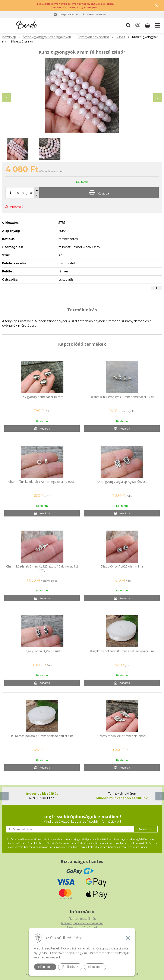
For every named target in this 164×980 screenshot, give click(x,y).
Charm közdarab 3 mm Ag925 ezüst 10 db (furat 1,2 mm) (42, 568)
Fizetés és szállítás (82, 919)
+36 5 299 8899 (96, 14)
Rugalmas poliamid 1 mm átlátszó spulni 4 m (42, 736)
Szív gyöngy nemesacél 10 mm (42, 397)
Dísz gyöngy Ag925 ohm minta (122, 566)
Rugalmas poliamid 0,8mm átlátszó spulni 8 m (122, 651)
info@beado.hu (68, 14)
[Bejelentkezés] (138, 25)
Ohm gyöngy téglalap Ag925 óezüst (122, 482)
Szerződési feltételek (82, 928)
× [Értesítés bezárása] (157, 6)
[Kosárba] (99, 193)
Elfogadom (45, 967)
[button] (128, 25)
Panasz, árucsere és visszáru (82, 923)
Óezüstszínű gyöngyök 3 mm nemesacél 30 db (122, 397)
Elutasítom (95, 967)
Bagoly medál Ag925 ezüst (42, 651)
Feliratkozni (146, 829)
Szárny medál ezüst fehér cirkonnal (122, 736)
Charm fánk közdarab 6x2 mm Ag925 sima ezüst (42, 482)
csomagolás (24, 193)
